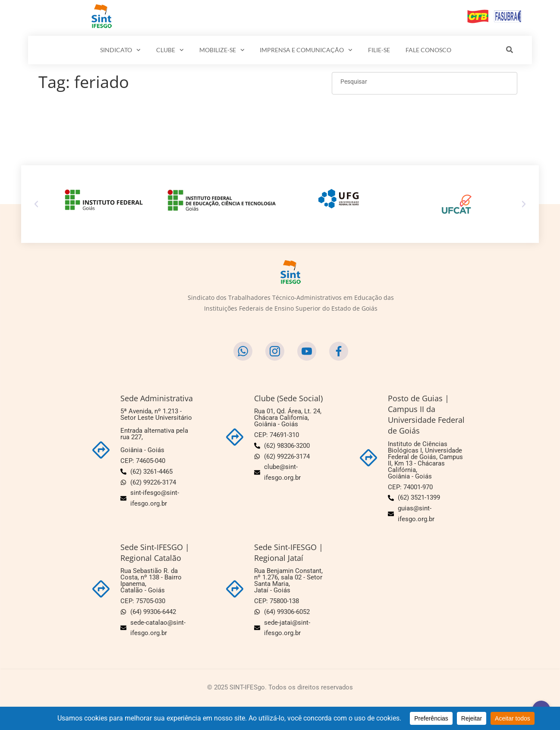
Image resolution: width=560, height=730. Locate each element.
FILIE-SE (379, 50)
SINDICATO (120, 50)
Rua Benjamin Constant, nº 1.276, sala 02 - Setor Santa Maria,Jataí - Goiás (288, 581)
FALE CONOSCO (428, 50)
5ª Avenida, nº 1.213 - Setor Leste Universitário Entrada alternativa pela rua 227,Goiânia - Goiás (156, 431)
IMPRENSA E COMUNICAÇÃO (306, 50)
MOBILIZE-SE (222, 50)
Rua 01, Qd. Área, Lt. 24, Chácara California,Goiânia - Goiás (288, 418)
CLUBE (170, 50)
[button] (36, 204)
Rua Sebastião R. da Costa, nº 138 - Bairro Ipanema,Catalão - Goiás (151, 581)
